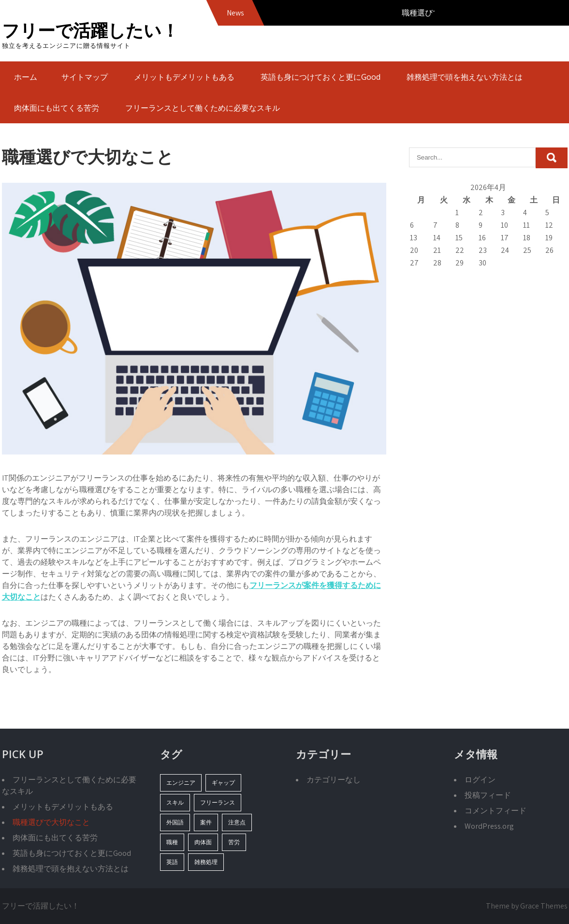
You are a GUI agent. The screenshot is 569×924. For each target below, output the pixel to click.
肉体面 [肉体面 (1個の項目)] (203, 842)
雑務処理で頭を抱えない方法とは (465, 77)
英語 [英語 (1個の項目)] (172, 862)
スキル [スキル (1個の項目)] (175, 802)
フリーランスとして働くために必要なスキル (203, 108)
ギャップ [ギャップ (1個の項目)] (223, 783)
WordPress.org (489, 826)
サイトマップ (85, 77)
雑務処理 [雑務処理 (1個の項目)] (206, 862)
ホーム (26, 77)
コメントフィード (496, 811)
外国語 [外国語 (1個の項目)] (175, 822)
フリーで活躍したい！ (90, 30)
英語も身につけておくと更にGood (321, 77)
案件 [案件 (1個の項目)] (206, 822)
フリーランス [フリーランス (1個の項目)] (218, 802)
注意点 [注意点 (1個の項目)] (237, 822)
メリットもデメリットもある (184, 77)
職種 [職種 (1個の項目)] (172, 842)
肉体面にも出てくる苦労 (57, 108)
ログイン (480, 780)
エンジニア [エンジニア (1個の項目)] (181, 783)
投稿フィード (488, 795)
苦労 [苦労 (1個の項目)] (234, 842)
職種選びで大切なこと (51, 822)
